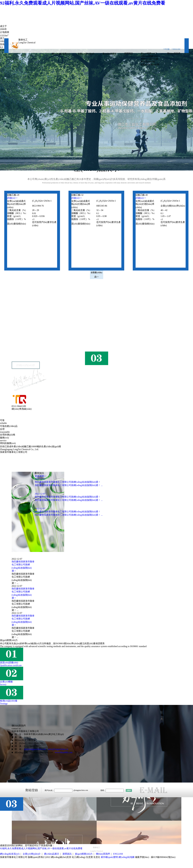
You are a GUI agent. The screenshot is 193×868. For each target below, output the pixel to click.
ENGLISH (118, 854)
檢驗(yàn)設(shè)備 (149, 59)
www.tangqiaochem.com (42, 752)
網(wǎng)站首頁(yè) (61, 54)
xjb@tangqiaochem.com (35, 749)
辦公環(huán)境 (148, 62)
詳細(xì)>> (12, 198)
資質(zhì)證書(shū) (149, 56)
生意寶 (89, 857)
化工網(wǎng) (79, 857)
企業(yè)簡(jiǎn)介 (86, 54)
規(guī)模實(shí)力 (149, 53)
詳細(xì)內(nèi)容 (26, 365)
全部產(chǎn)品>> (96, 275)
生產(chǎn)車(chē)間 (150, 65)
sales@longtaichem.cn (58, 749)
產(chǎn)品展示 (109, 54)
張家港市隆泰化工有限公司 (30, 339)
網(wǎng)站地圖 (126, 857)
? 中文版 (166, 49)
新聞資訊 (129, 53)
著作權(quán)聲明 (109, 857)
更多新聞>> (41, 476)
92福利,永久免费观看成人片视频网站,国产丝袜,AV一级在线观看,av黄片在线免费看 (83, 3)
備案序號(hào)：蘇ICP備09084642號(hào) (155, 857)
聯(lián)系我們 (174, 53)
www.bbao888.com (64, 752)
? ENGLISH (176, 49)
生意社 (97, 857)
